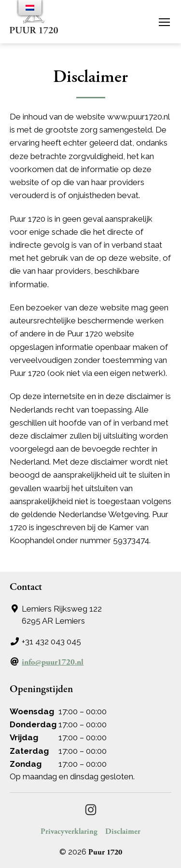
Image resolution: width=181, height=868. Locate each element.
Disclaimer (123, 832)
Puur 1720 (105, 852)
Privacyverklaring (69, 832)
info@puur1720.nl (53, 662)
